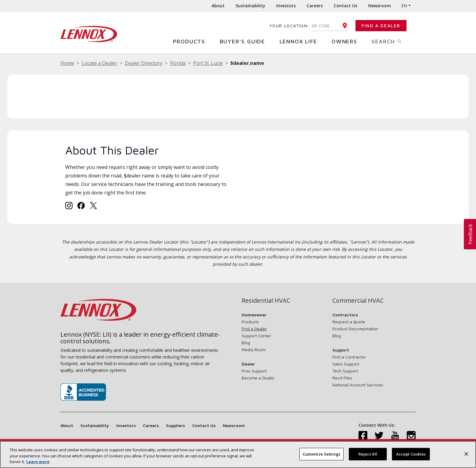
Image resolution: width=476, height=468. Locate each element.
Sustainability (250, 6)
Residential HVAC (266, 301)
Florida (178, 63)
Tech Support (345, 371)
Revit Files (342, 378)
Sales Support (346, 364)
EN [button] (404, 6)
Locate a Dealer (99, 63)
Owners (347, 41)
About (218, 6)
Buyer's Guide (245, 41)
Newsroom (380, 6)
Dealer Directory (144, 63)
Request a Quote (349, 322)
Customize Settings (321, 455)
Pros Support (254, 371)
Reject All (368, 455)
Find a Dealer (381, 26)
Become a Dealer (258, 378)
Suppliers (175, 425)
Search (394, 41)
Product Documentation (355, 329)
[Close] (466, 455)
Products (191, 41)
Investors (286, 6)
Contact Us (345, 6)
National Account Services (358, 385)
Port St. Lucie (208, 63)
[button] (470, 234)
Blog (246, 343)
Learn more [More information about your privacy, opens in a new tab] (38, 463)
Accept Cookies (411, 455)
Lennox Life (301, 41)
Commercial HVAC (358, 301)
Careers (315, 6)
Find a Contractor (349, 357)
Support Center (256, 336)
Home (67, 63)
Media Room (254, 350)
